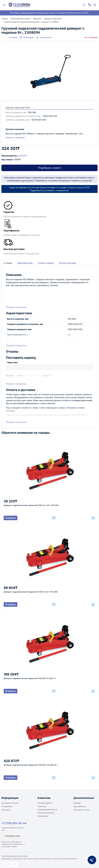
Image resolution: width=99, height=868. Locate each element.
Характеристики (25, 263)
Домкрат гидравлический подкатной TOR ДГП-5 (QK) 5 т (30, 678)
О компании (7, 806)
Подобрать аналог (49, 168)
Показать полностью (16, 307)
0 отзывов (13, 37)
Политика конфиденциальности (47, 808)
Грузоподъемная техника (20, 19)
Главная (5, 19)
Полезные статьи (81, 810)
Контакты (6, 810)
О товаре (8, 263)
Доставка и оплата (10, 803)
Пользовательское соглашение (46, 814)
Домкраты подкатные (53, 19)
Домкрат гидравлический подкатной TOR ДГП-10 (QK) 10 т (31, 765)
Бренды (77, 803)
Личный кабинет (45, 803)
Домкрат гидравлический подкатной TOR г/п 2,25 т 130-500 (31, 505)
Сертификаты (80, 806)
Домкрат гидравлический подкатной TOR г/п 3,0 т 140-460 (31, 592)
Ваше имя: (13, 362)
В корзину (11, 518)
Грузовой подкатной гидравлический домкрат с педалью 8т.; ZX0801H (31, 22)
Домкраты (37, 19)
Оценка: (10, 376)
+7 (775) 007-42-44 (14, 823)
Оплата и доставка (68, 263)
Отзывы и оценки (46, 263)
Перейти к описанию (15, 137)
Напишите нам (12, 836)
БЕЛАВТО (23, 156)
